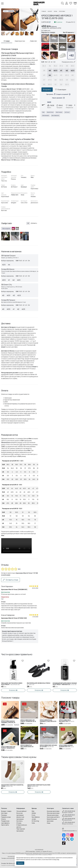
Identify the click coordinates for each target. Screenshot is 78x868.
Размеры (4, 815)
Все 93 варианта (69, 32)
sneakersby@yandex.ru (69, 830)
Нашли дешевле (58, 98)
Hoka (33, 823)
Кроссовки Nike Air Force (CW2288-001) (14, 589)
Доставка (4, 813)
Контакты (19, 821)
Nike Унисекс (59, 112)
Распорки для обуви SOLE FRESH (39, 684)
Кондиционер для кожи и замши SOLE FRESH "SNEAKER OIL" (65, 684)
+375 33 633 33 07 (69, 822)
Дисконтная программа (20, 818)
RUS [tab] (21, 261)
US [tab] (24, 261)
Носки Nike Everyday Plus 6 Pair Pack (13, 786)
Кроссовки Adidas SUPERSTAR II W (66, 746)
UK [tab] (26, 261)
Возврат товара (6, 811)
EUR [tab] (17, 261)
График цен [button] (46, 30)
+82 (71, 55)
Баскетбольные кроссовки (52, 820)
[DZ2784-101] (13, 229)
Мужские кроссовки (53, 811)
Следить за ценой (63, 94)
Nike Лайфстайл (55, 115)
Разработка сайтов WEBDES (9, 865)
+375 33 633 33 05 (69, 819)
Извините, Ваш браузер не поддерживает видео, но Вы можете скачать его (16, 546)
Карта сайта (5, 825)
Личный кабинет (22, 811)
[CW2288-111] (17, 229)
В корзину (47, 90)
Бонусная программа (20, 814)
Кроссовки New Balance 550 (67, 721)
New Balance (36, 817)
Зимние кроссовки (53, 815)
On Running (35, 821)
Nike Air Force (50, 112)
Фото (5, 11)
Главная (44, 11)
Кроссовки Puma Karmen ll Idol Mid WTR (48, 721)
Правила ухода (6, 817)
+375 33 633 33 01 (68, 815)
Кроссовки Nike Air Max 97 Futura (48, 746)
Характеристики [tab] (20, 41)
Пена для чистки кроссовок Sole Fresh (12, 684)
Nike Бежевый (46, 115)
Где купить (51, 94)
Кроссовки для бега (53, 817)
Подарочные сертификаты (5, 822)
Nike (43, 112)
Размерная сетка (69, 62)
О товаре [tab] (7, 41)
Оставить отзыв (11, 580)
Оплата (3, 819)
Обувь (56, 11)
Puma (33, 815)
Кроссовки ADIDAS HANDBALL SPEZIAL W (8, 722)
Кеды (49, 823)
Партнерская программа (21, 830)
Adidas (34, 813)
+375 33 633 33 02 (69, 811)
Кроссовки (62, 11)
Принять (20, 863)
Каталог (50, 11)
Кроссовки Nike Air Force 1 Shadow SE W (28, 721)
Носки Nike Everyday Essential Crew (39, 786)
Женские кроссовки (53, 813)
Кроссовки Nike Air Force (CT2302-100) (14, 618)
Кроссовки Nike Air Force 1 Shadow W (8, 747)
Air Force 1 (67, 112)
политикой (45, 860)
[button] (35, 20)
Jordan (34, 819)
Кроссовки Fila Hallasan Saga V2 (27, 746)
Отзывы (19, 823)
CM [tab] (29, 261)
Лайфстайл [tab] (33, 41)
